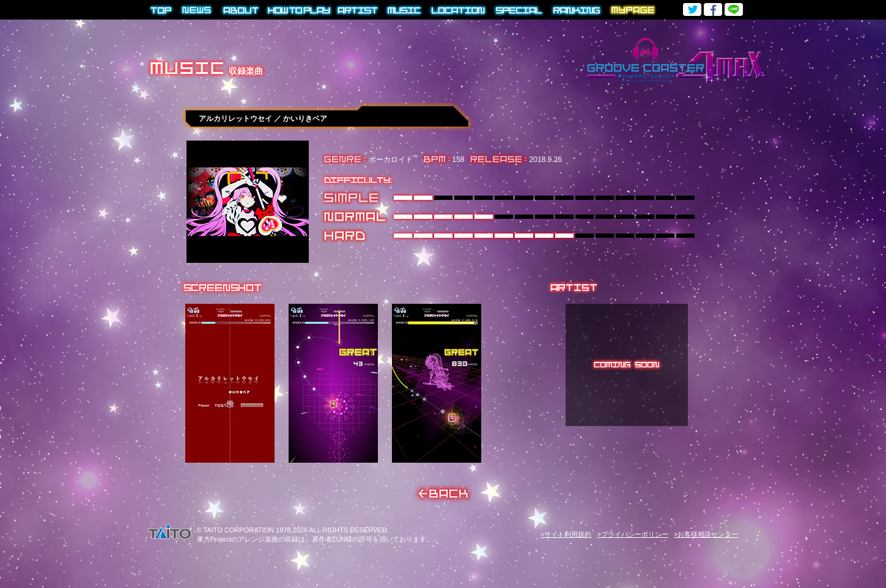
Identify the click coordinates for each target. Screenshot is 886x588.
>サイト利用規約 (566, 534)
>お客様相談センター (706, 534)
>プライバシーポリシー (632, 534)
